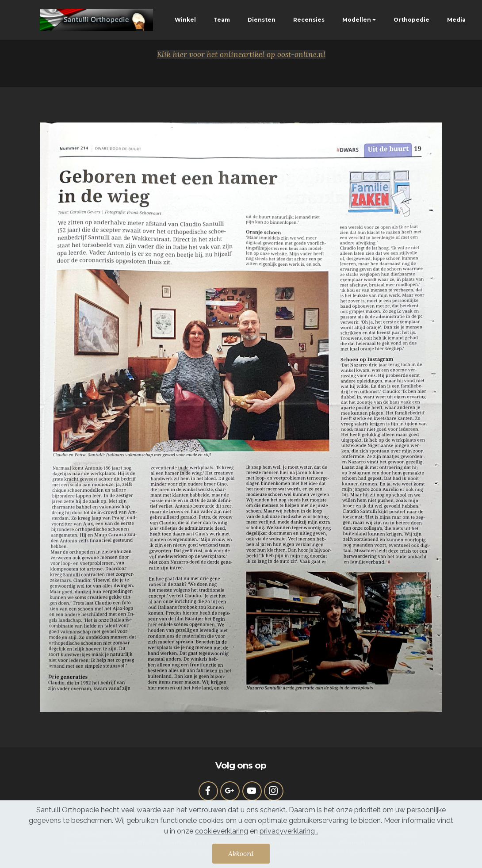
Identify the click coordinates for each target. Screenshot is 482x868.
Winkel (185, 20)
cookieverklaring (222, 832)
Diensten (262, 20)
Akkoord (241, 855)
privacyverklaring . (289, 832)
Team (222, 20)
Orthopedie (411, 20)
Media (456, 20)
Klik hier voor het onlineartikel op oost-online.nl (241, 54)
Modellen (357, 20)
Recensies (309, 20)
